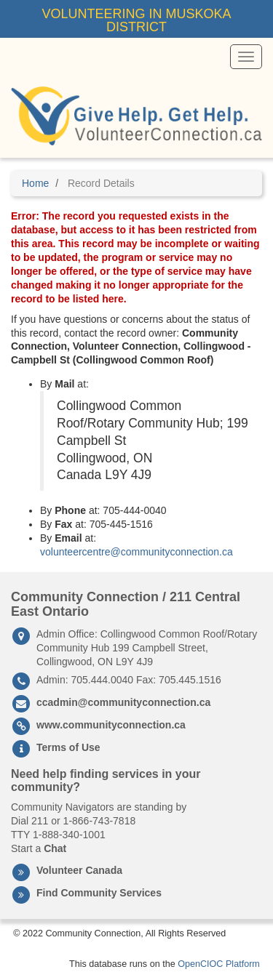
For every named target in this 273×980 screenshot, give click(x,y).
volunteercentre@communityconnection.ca (136, 552)
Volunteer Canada (79, 870)
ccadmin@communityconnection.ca (123, 702)
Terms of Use (68, 747)
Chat (55, 848)
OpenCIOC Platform (219, 964)
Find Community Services (99, 893)
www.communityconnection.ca (111, 725)
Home (35, 183)
